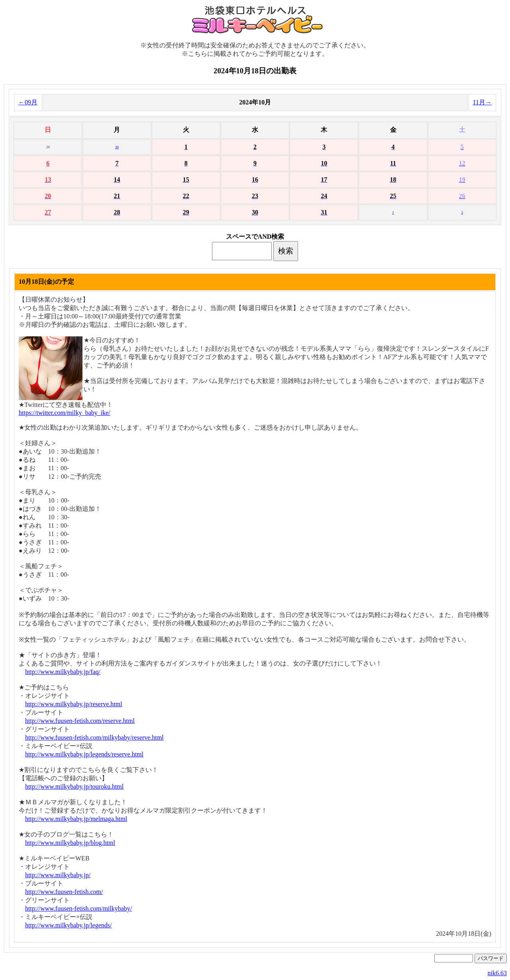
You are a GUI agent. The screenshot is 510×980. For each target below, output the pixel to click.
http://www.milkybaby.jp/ (58, 875)
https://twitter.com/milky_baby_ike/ (65, 413)
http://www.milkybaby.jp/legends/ (68, 925)
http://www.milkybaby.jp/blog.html (70, 843)
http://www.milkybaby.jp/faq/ (63, 672)
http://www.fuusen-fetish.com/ (64, 892)
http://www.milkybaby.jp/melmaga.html (76, 819)
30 (117, 147)
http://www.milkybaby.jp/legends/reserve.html (84, 754)
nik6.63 (497, 973)
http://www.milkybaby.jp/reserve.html (74, 704)
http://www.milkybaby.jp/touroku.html (74, 787)
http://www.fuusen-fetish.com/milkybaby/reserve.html (94, 737)
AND (265, 237)
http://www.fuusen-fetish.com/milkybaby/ (78, 908)
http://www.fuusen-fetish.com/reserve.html (80, 721)
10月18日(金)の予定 (46, 282)
